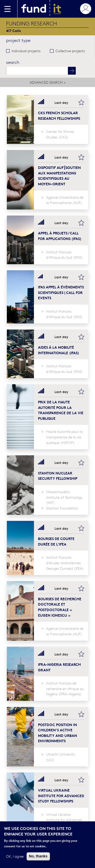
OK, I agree (15, 856)
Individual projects (26, 51)
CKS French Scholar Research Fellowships (59, 115)
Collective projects (70, 51)
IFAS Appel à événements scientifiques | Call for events (61, 292)
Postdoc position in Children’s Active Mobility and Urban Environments (58, 733)
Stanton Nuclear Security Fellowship (58, 476)
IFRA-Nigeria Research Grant (59, 667)
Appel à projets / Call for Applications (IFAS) (60, 236)
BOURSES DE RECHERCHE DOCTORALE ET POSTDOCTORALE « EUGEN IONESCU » (60, 607)
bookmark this (81, 102)
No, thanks (38, 856)
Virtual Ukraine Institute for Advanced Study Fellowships (61, 795)
